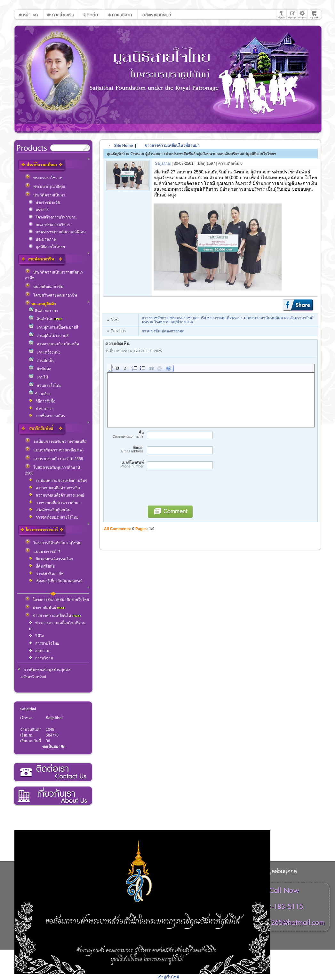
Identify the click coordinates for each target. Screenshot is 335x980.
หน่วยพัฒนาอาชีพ (44, 287)
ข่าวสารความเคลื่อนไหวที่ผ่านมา (169, 146)
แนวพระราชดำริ (43, 552)
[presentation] (193, 490)
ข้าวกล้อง (40, 394)
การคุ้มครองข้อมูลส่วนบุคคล (44, 670)
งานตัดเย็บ (42, 361)
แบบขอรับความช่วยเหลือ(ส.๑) (54, 450)
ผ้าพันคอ (40, 369)
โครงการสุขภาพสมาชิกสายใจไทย (57, 600)
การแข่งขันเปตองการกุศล (163, 331)
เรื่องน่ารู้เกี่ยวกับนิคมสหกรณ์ (56, 581)
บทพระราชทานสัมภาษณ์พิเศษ (57, 232)
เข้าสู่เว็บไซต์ (168, 977)
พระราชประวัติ (44, 203)
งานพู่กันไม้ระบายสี (49, 336)
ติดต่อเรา (53, 772)
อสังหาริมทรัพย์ (34, 677)
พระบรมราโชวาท (44, 178)
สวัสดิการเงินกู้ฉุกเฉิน (50, 510)
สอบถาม (39, 651)
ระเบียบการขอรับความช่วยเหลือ (56, 442)
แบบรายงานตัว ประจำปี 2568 (54, 459)
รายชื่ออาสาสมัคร (47, 416)
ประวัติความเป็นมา (45, 195)
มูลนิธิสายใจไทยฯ (47, 247)
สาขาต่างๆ (41, 409)
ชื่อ (124, 435)
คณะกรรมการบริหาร (49, 225)
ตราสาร (39, 210)
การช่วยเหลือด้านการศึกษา (55, 503)
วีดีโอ (36, 636)
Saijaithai (28, 709)
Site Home (124, 146)
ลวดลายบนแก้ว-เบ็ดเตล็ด (54, 344)
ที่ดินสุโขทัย (42, 566)
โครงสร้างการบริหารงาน (53, 217)
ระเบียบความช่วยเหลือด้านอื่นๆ (58, 481)
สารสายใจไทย (44, 643)
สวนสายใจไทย (45, 386)
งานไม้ (38, 377)
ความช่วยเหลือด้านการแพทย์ (56, 495)
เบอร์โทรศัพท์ (124, 464)
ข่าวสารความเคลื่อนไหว (53, 616)
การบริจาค (41, 658)
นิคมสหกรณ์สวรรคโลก (51, 559)
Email (124, 449)
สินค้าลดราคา (44, 311)
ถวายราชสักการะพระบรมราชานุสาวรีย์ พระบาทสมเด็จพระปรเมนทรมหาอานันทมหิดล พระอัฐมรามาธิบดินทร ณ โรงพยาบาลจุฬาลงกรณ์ (228, 320)
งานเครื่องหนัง (45, 352)
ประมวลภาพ (43, 239)
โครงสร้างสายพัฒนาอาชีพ (51, 295)
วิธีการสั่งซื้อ (42, 401)
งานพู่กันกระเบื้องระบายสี (53, 327)
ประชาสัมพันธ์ (45, 608)
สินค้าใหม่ (45, 319)
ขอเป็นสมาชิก (54, 747)
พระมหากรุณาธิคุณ (45, 187)
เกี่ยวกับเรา (53, 796)
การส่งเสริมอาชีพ (46, 574)
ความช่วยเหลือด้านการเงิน (54, 488)
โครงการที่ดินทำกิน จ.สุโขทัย (53, 543)
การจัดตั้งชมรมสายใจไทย (54, 517)
